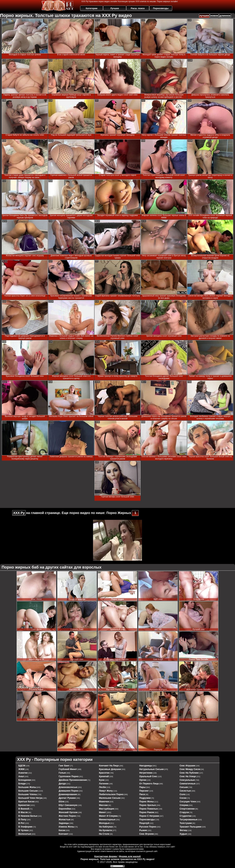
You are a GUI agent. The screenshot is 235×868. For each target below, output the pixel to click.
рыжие (143, 830)
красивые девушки (110, 769)
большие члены (28, 794)
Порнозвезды (161, 8)
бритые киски (26, 802)
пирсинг (144, 791)
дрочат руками (67, 798)
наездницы (146, 766)
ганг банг (64, 766)
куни (102, 780)
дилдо (62, 784)
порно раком (147, 812)
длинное (225, 16)
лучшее (204, 16)
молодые (104, 823)
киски (62, 830)
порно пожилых (149, 809)
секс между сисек (190, 769)
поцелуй (144, 823)
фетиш (184, 830)
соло (183, 794)
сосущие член (188, 802)
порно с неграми (149, 816)
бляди (22, 784)
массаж (103, 805)
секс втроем (147, 834)
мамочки (104, 802)
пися (142, 794)
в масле (23, 812)
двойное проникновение (73, 780)
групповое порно (69, 776)
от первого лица (149, 784)
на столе (104, 834)
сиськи (184, 787)
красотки (104, 773)
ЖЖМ (21, 769)
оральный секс (148, 776)
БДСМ (22, 766)
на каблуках (106, 827)
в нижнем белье (28, 816)
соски (183, 798)
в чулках (24, 830)
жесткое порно (67, 816)
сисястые (185, 791)
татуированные (189, 819)
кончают (64, 834)
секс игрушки (188, 766)
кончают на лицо (109, 766)
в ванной (24, 809)
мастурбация (107, 809)
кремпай (104, 776)
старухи (184, 812)
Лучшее (115, 8)
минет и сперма (108, 816)
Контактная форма (106, 856)
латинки (104, 784)
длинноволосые (68, 787)
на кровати (106, 830)
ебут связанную (68, 805)
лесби (102, 787)
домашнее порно (69, 791)
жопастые (65, 819)
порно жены (147, 802)
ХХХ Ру (19, 513)
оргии (143, 780)
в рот (22, 823)
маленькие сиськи (110, 798)
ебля (62, 802)
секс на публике (189, 773)
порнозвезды (147, 819)
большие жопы (27, 787)
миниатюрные (107, 819)
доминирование (68, 794)
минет (103, 812)
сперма (184, 805)
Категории (92, 8)
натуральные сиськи (152, 769)
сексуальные (187, 780)
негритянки (146, 773)
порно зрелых (148, 805)
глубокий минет (68, 769)
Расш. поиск (138, 8)
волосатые (25, 834)
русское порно (148, 827)
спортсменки (187, 809)
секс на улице (188, 776)
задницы (64, 823)
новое (214, 16)
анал (21, 776)
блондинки (25, 780)
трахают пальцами (191, 827)
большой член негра (30, 798)
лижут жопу (106, 791)
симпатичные (188, 784)
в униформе (25, 827)
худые (183, 834)
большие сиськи (28, 791)
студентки (186, 816)
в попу (22, 819)
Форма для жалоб (130, 856)
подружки (145, 798)
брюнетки (24, 805)
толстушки (186, 823)
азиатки (23, 773)
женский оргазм (68, 812)
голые (62, 773)
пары (142, 787)
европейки (65, 809)
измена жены (67, 827)
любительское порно (111, 794)
